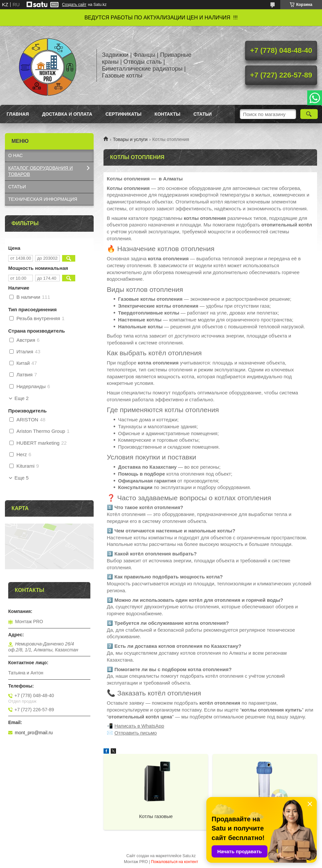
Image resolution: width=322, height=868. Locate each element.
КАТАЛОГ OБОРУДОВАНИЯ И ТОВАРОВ (41, 171)
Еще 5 (22, 478)
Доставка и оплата (67, 114)
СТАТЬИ (17, 187)
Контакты (167, 114)
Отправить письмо (136, 733)
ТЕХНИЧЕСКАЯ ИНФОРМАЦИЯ (43, 199)
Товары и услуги (130, 139)
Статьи (203, 114)
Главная (18, 114)
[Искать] (309, 114)
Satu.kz (189, 856)
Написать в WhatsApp (139, 726)
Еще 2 (22, 398)
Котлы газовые (156, 816)
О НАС (15, 155)
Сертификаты (123, 114)
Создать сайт (74, 5)
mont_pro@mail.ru (34, 733)
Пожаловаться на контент (175, 862)
